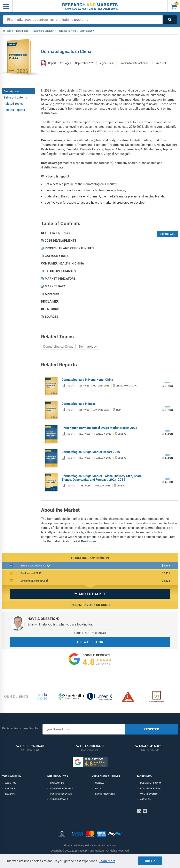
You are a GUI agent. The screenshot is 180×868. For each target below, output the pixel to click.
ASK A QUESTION (90, 642)
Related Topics (13, 104)
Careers (10, 789)
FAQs (98, 789)
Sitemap (68, 845)
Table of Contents (15, 97)
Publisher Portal (151, 789)
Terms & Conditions (105, 845)
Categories (57, 783)
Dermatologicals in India (78, 404)
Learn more (107, 861)
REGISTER (151, 729)
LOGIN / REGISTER (105, 794)
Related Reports (14, 110)
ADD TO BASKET (90, 594)
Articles (146, 799)
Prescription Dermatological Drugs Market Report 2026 (100, 428)
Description (11, 91)
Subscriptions (59, 799)
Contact (100, 783)
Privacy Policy (83, 845)
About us (11, 783)
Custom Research (61, 794)
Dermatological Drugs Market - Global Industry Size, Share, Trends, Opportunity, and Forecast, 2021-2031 (102, 478)
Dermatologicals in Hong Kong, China (87, 380)
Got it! (150, 861)
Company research (62, 789)
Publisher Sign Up (151, 783)
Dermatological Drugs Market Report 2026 (91, 452)
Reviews (10, 794)
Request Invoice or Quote (90, 605)
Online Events (149, 794)
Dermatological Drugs (58, 347)
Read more (88, 541)
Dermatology (88, 347)
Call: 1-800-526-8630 (90, 633)
